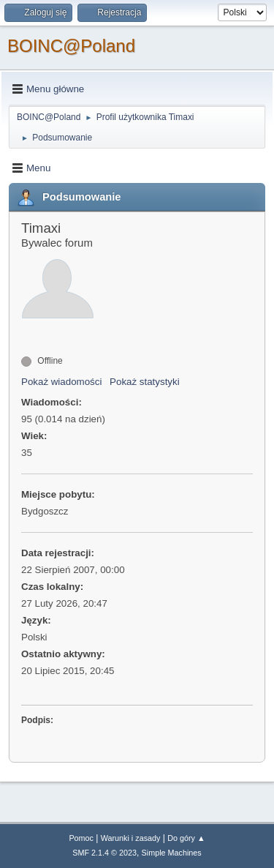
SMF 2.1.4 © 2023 (104, 853)
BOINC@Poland (71, 46)
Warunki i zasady (131, 838)
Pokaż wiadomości (61, 382)
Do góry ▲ (186, 838)
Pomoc (81, 838)
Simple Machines (172, 853)
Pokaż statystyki (145, 382)
